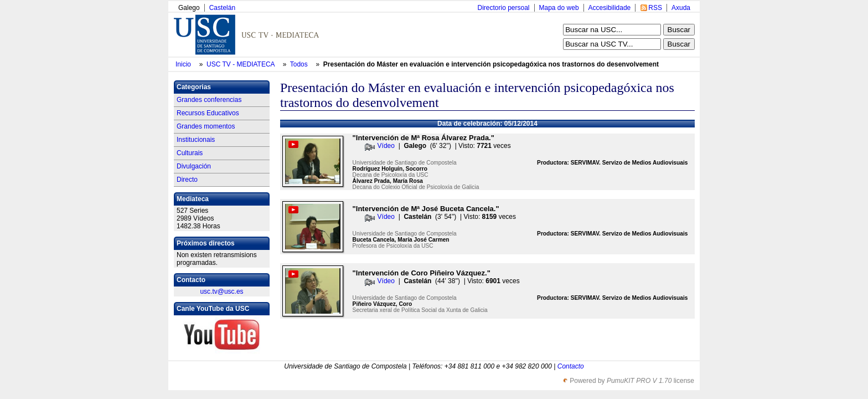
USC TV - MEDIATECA (241, 64)
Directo (187, 180)
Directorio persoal (503, 8)
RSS (655, 8)
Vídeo (386, 146)
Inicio (184, 64)
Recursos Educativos (208, 113)
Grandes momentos (206, 126)
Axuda (681, 8)
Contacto (571, 366)
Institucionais (196, 140)
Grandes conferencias (209, 100)
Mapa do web (559, 8)
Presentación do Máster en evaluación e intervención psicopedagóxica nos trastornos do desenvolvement (491, 64)
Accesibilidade (610, 8)
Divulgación (194, 166)
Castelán (222, 8)
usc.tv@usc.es (221, 291)
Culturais (190, 153)
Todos (300, 64)
